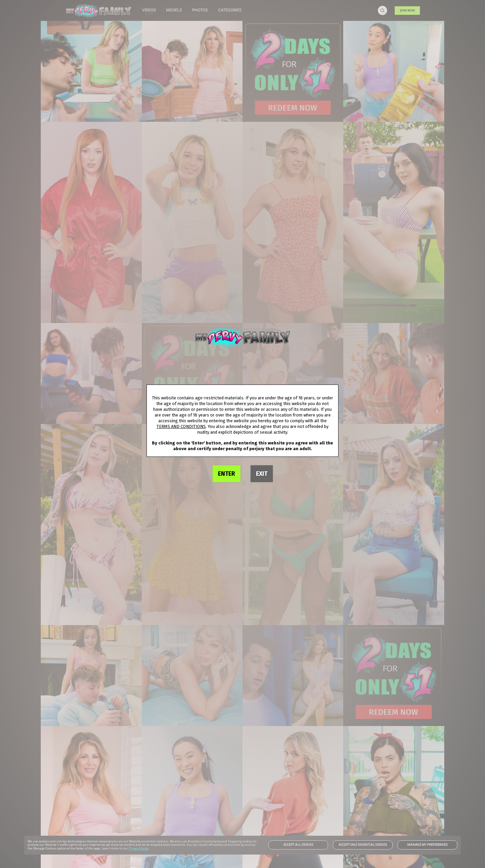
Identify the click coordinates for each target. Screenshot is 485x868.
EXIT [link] (262, 474)
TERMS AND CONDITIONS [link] (181, 426)
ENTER (227, 474)
